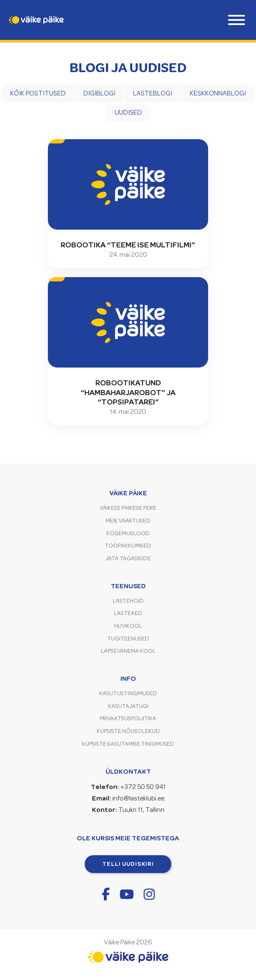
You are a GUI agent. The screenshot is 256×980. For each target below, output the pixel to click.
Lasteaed (128, 613)
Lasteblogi (153, 93)
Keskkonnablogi (218, 93)
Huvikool (128, 626)
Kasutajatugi (128, 706)
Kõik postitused (38, 93)
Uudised (128, 112)
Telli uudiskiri (128, 864)
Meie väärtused (128, 521)
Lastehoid (128, 601)
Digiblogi (99, 93)
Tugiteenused (128, 639)
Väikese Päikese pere (128, 508)
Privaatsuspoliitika (128, 718)
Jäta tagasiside (128, 558)
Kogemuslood (128, 533)
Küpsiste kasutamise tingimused (128, 744)
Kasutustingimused (128, 693)
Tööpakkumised (128, 546)
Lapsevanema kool (128, 651)
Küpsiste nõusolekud (128, 731)
